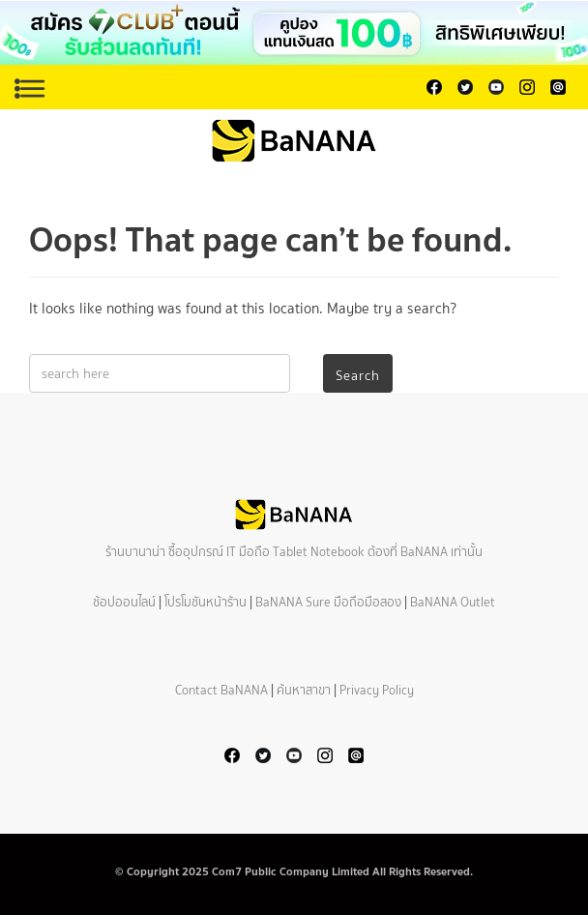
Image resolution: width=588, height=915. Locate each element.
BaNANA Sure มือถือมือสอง (328, 602)
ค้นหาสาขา (304, 690)
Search (358, 376)
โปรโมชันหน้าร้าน (206, 602)
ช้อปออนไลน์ (124, 602)
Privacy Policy (377, 690)
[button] (294, 33)
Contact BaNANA (221, 690)
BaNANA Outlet (453, 602)
